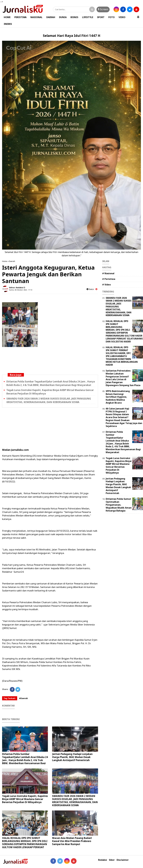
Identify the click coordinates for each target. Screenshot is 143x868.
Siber (112, 860)
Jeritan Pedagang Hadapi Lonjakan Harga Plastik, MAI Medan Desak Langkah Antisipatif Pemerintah (72, 757)
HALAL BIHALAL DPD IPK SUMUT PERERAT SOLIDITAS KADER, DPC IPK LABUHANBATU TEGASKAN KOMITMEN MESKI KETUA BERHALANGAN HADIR (122, 356)
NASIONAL (36, 17)
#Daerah (23, 698)
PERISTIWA (20, 17)
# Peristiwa (109, 279)
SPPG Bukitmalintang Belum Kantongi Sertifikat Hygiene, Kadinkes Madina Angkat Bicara (118, 397)
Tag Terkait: (10, 698)
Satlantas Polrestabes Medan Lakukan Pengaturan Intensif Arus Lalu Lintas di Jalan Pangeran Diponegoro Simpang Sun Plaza (123, 378)
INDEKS (8, 24)
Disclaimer (123, 860)
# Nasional (108, 273)
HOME (7, 17)
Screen (103, 9)
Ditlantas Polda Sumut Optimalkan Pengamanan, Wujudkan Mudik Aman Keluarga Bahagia (119, 505)
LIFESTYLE (88, 17)
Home (5, 261)
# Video (106, 285)
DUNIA (63, 17)
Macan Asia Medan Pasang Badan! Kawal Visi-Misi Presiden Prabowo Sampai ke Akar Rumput (72, 841)
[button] (138, 16)
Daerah (12, 261)
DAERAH (51, 17)
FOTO (112, 17)
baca (90, 289)
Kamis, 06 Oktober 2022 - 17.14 (21, 290)
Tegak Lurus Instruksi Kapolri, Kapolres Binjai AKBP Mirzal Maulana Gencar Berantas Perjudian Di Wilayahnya (25, 799)
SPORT (101, 17)
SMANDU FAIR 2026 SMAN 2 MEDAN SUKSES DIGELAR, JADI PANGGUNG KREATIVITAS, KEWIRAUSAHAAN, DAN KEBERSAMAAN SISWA (49, 400)
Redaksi (103, 860)
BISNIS (74, 17)
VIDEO (122, 17)
